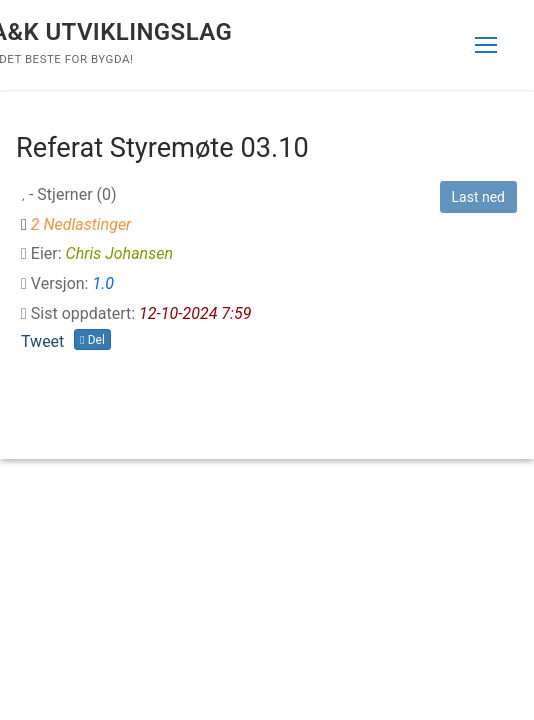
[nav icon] (486, 45)
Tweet (42, 341)
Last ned (478, 197)
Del (92, 340)
